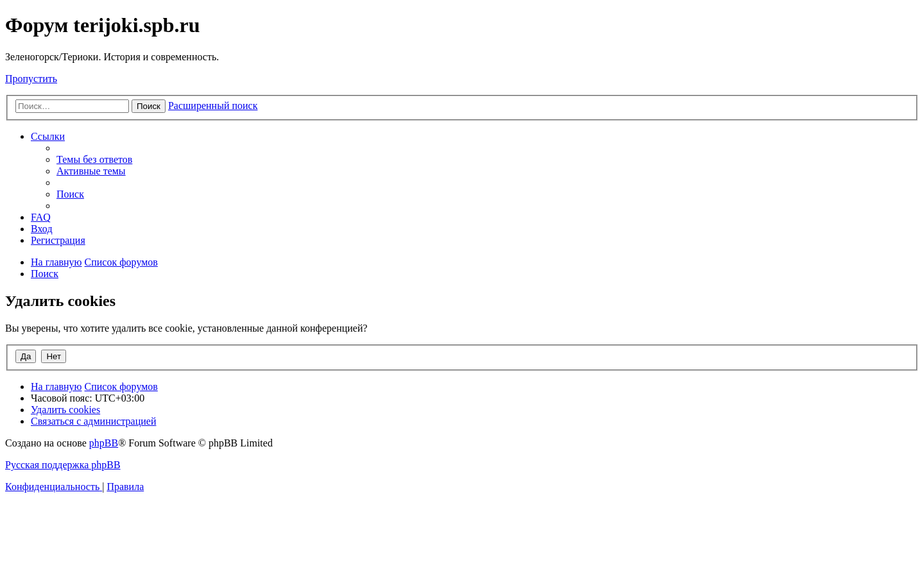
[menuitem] (94, 159)
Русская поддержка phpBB (63, 465)
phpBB (104, 443)
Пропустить (31, 79)
